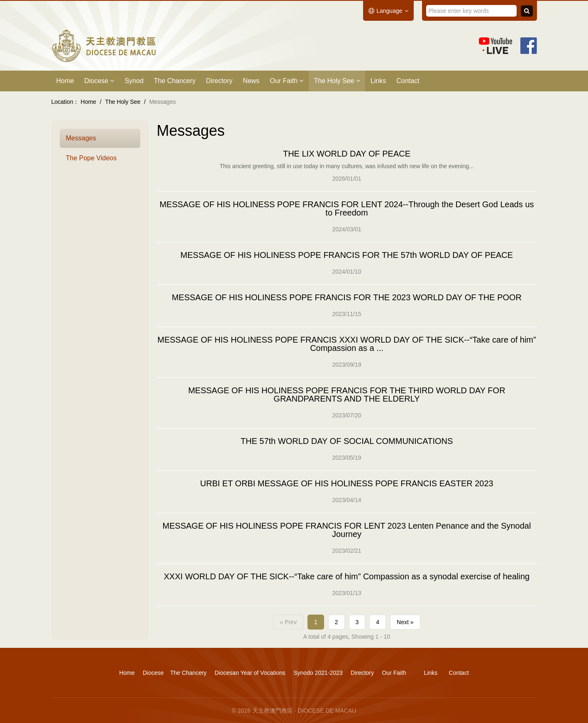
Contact (408, 81)
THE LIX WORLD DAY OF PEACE (347, 154)
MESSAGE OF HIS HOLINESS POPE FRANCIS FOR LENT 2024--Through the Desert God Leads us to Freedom (346, 208)
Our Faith (287, 81)
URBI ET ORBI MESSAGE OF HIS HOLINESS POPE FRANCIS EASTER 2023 (346, 483)
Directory (219, 81)
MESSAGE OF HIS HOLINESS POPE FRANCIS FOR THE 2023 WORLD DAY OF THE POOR (347, 297)
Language (388, 11)
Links (378, 81)
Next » (405, 622)
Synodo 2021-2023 (318, 673)
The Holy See (337, 81)
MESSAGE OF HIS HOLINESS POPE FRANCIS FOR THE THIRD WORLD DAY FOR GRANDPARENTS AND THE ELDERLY (346, 395)
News (251, 81)
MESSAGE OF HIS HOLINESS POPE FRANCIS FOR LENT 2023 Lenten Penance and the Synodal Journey (347, 530)
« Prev (288, 622)
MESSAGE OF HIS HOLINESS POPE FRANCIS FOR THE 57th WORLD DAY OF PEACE (347, 255)
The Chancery (175, 81)
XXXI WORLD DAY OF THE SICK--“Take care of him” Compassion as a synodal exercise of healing (347, 576)
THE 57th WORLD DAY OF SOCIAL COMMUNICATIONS (347, 441)
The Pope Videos (91, 158)
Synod (134, 81)
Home (65, 81)
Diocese (99, 81)
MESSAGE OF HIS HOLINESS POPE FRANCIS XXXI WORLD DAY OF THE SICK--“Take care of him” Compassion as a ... (346, 344)
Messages (81, 138)
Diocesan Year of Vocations (250, 673)
